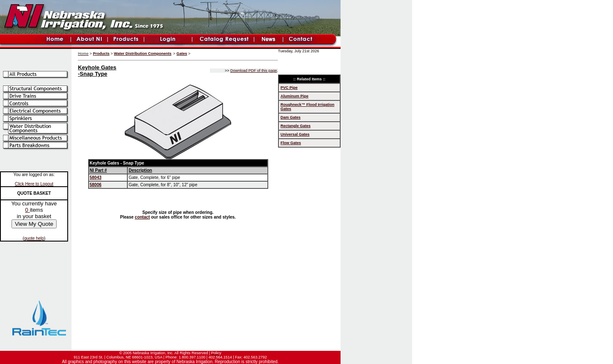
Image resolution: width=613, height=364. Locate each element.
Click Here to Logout (34, 184)
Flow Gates (291, 143)
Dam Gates (291, 117)
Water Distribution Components (143, 54)
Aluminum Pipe (295, 96)
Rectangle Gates (296, 126)
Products (101, 54)
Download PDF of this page (254, 71)
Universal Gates (295, 134)
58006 (96, 185)
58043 (96, 178)
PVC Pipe (289, 88)
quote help (34, 238)
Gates (182, 54)
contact (143, 217)
